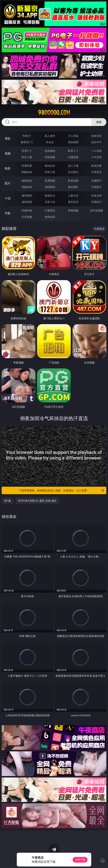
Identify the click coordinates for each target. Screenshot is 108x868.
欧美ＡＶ (73, 151)
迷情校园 (27, 202)
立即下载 (80, 860)
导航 (8, 213)
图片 (8, 183)
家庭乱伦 (50, 195)
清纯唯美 (50, 187)
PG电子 (27, 136)
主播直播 (73, 157)
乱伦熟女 (73, 172)
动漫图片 (96, 181)
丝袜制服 (50, 157)
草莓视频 (73, 210)
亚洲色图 (50, 181)
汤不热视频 (96, 210)
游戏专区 (96, 136)
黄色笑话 (73, 202)
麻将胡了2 (27, 142)
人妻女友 (73, 195)
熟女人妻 (27, 157)
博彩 (8, 138)
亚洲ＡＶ (27, 151)
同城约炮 (27, 210)
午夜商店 (50, 210)
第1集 (8, 501)
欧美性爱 (96, 166)
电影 (8, 168)
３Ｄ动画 (96, 151)
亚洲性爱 (27, 166)
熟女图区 (73, 187)
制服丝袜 (27, 172)
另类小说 (50, 202)
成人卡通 (73, 166)
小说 (8, 198)
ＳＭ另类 (96, 157)
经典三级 (50, 172)
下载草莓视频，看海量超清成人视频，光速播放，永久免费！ (62, 490)
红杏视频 (27, 217)
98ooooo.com (54, 113)
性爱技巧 (96, 202)
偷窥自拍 (27, 181)
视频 (8, 153)
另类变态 (96, 172)
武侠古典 (96, 195)
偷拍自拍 (50, 166)
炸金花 (50, 142)
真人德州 (50, 136)
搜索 (99, 122)
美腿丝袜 (27, 187)
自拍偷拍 (50, 151)
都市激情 (27, 195)
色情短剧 (50, 217)
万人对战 (73, 136)
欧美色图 (73, 181)
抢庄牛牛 (96, 142)
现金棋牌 (73, 142)
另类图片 (96, 187)
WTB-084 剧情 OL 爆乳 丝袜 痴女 (37, 501)
